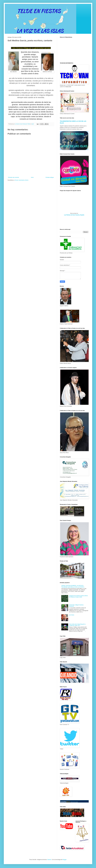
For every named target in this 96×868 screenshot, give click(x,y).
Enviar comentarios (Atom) (22, 180)
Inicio (32, 177)
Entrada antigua (50, 177)
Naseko (49, 860)
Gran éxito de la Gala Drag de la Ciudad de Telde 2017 (77, 625)
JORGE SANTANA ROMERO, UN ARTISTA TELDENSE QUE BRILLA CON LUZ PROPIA (73, 586)
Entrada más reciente (13, 177)
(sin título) (72, 615)
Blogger (64, 860)
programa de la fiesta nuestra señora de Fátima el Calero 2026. (78, 596)
